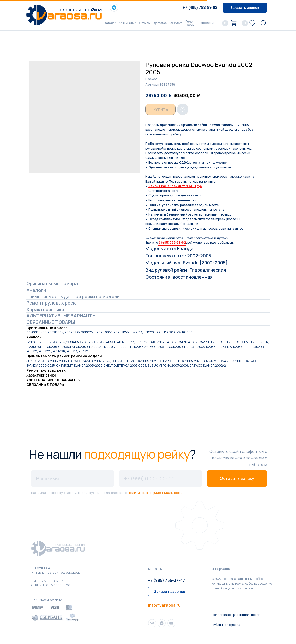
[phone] (161, 478)
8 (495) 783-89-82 (172, 243)
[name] (73, 478)
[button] (245, 8)
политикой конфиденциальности (155, 493)
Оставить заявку (237, 478)
